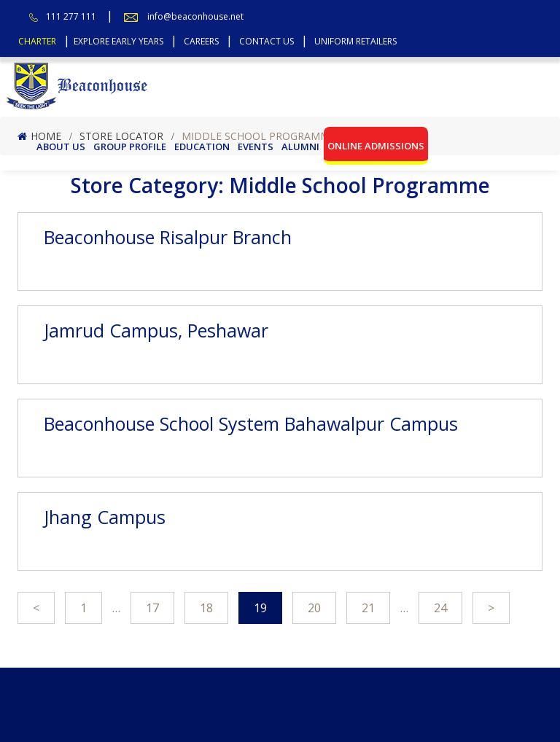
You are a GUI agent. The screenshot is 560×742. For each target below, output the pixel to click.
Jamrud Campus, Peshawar (156, 330)
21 (368, 608)
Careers (201, 41)
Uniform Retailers (355, 41)
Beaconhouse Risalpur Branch (168, 237)
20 (314, 608)
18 (206, 608)
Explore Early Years (118, 41)
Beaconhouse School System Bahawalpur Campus (251, 423)
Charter (37, 41)
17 (152, 608)
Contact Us (267, 41)
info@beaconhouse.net (195, 16)
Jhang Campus (105, 517)
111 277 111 (71, 16)
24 (440, 608)
